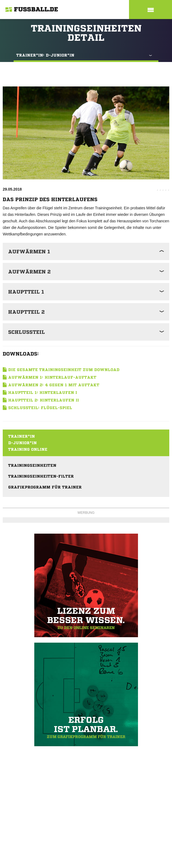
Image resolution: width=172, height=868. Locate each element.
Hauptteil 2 (26, 312)
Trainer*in (21, 436)
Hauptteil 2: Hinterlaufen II (44, 400)
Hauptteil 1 (26, 292)
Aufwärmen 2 (29, 272)
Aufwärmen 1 (29, 251)
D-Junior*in (22, 443)
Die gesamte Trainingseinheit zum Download (64, 370)
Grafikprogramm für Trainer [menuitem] (45, 487)
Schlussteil (27, 332)
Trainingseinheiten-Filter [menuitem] (41, 476)
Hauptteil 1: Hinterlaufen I (43, 393)
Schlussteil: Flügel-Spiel (40, 408)
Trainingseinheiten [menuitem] (32, 465)
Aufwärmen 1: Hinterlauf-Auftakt (52, 377)
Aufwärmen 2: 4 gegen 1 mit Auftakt (54, 385)
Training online (28, 449)
